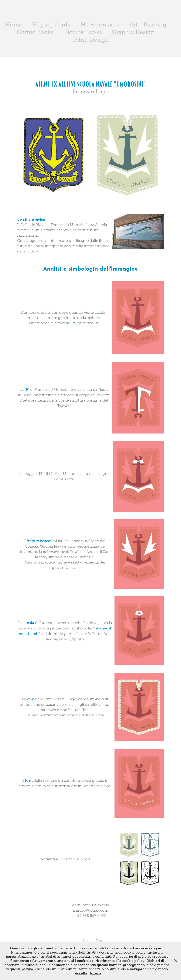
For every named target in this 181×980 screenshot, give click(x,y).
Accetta (81, 973)
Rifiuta (96, 973)
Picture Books (83, 32)
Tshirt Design (91, 40)
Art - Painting (148, 25)
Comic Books (35, 32)
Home (14, 25)
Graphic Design (133, 32)
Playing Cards (51, 25)
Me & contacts (100, 25)
